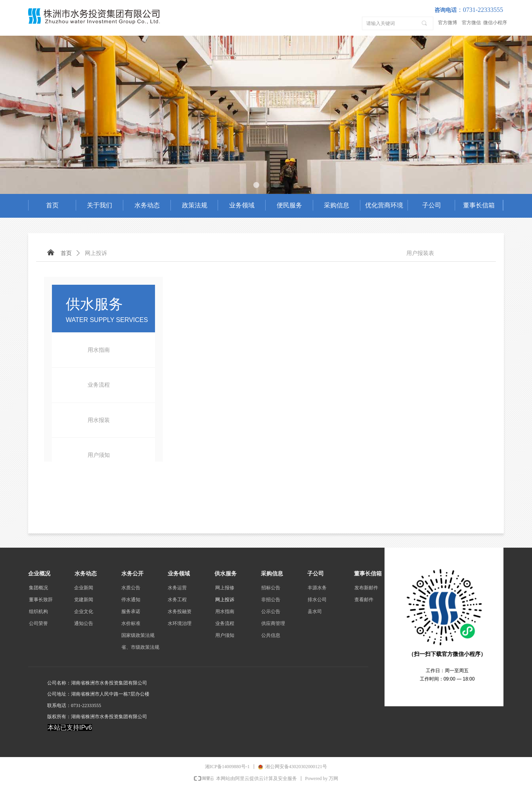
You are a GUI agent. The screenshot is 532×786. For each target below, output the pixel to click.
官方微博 (448, 23)
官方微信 (471, 23)
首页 (66, 253)
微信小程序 (495, 23)
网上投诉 (96, 253)
